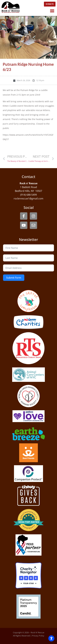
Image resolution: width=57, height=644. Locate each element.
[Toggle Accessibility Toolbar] (51, 638)
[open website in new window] (50, 4)
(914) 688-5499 (28, 195)
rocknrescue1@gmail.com (28, 199)
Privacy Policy (38, 636)
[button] (52, 11)
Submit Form (14, 278)
